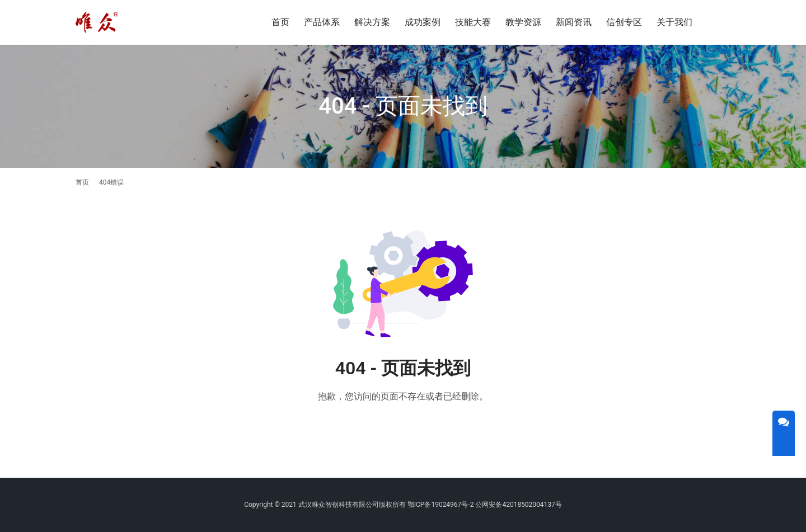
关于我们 (674, 22)
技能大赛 (473, 22)
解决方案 (372, 22)
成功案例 (423, 22)
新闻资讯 (574, 22)
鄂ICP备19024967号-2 (441, 505)
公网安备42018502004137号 (518, 505)
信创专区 (624, 22)
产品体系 (322, 22)
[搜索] (725, 22)
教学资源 (523, 22)
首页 (280, 22)
